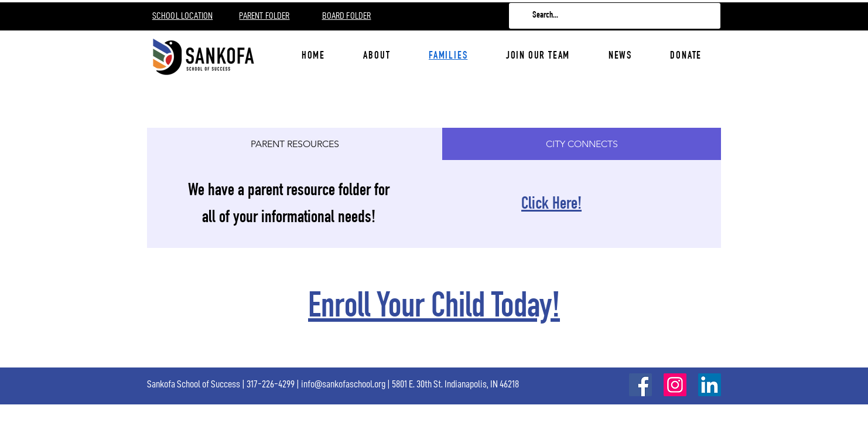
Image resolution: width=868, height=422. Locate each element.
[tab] (295, 144)
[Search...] (614, 16)
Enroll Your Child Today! (434, 309)
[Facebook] (640, 385)
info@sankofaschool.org (343, 384)
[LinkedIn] (710, 385)
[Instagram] (675, 385)
